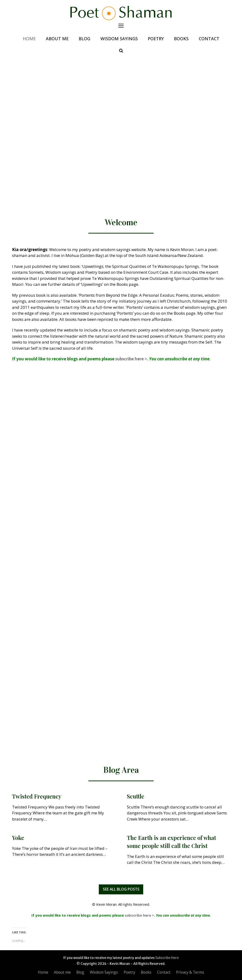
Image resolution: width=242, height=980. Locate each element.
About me (62, 972)
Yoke (18, 838)
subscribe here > (131, 359)
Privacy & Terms (190, 972)
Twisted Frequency (37, 796)
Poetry (129, 972)
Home (43, 972)
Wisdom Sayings (104, 972)
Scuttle (136, 796)
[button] (121, 26)
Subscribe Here (167, 958)
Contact (164, 972)
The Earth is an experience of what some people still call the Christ (171, 842)
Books (146, 972)
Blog (80, 972)
